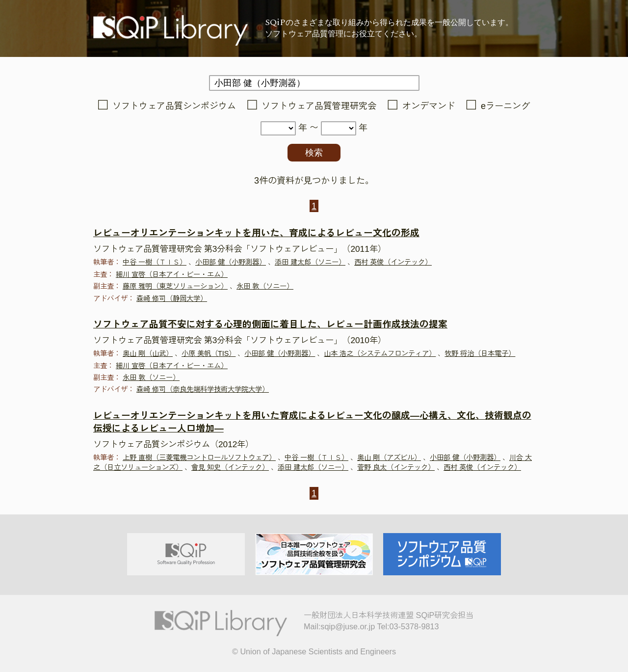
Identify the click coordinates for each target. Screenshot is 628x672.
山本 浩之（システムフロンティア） (380, 353)
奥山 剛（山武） (148, 353)
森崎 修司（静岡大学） (172, 298)
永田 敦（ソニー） (265, 286)
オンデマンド (429, 106)
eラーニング (505, 106)
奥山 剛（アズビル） (389, 457)
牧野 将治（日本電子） (480, 353)
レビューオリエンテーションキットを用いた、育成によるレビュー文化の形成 (256, 233)
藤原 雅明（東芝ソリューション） (175, 286)
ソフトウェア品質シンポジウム (174, 106)
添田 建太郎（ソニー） (310, 262)
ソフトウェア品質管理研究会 (319, 106)
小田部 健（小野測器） (231, 262)
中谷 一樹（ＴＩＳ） (155, 262)
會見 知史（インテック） (230, 467)
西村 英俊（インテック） (393, 262)
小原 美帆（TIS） (209, 353)
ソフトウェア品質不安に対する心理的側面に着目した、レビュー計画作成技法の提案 (270, 324)
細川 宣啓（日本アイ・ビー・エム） (172, 274)
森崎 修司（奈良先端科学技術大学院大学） (203, 389)
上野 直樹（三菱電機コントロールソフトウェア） (199, 457)
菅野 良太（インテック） (396, 467)
